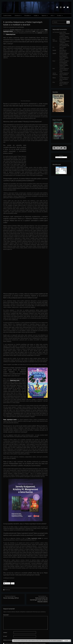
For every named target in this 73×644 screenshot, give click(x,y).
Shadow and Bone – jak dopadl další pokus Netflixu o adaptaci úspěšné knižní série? (64, 56)
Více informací (59, 641)
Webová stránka (8, 625)
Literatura (18, 15)
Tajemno (45, 15)
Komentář (6, 600)
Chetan (12, 642)
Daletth (54, 50)
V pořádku (66, 641)
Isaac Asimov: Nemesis (63, 48)
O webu (60, 15)
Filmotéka (28, 15)
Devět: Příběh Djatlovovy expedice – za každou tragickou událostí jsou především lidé (64, 35)
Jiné (52, 15)
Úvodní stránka (7, 15)
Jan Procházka (21, 27)
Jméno (5, 617)
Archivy (61, 156)
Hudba (36, 15)
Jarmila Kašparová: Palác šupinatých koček (64, 70)
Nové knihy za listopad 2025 (63, 51)
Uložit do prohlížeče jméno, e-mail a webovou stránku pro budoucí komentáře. (25, 628)
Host (34, 31)
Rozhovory (8, 574)
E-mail (5, 621)
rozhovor (40, 33)
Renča (54, 78)
